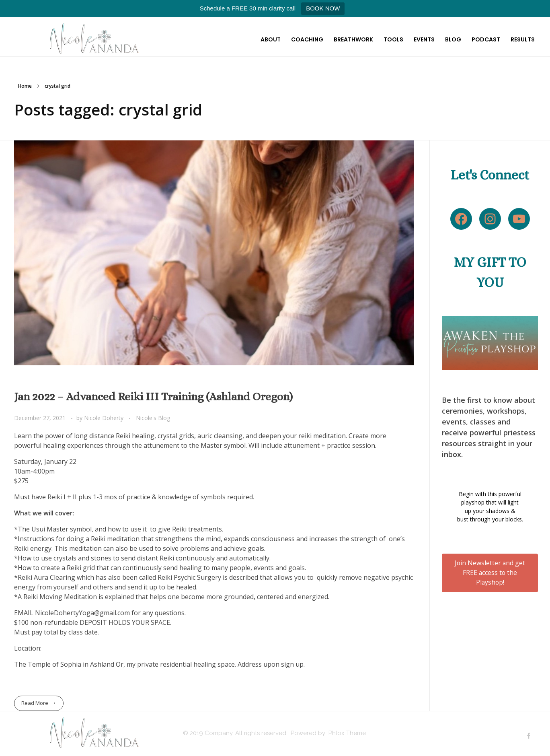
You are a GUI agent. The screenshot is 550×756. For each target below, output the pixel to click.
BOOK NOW (323, 8)
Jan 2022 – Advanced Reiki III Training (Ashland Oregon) (153, 397)
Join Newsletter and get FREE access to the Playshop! (490, 572)
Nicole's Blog (153, 418)
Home (25, 86)
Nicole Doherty (105, 418)
